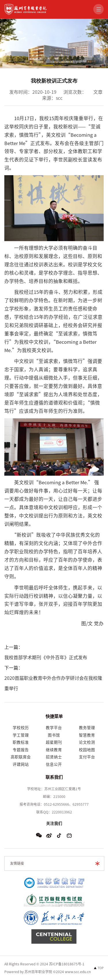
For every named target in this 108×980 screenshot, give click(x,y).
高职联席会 (21, 757)
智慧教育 (87, 735)
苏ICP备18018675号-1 (67, 964)
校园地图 (87, 750)
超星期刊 (54, 742)
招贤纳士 (54, 757)
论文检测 (87, 742)
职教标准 (21, 742)
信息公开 (54, 764)
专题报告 (21, 750)
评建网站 (21, 764)
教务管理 (87, 728)
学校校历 (21, 728)
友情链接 (17, 863)
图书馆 (54, 735)
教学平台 (54, 728)
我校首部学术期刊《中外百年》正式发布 (46, 657)
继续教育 (54, 750)
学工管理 (21, 735)
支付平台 (87, 757)
